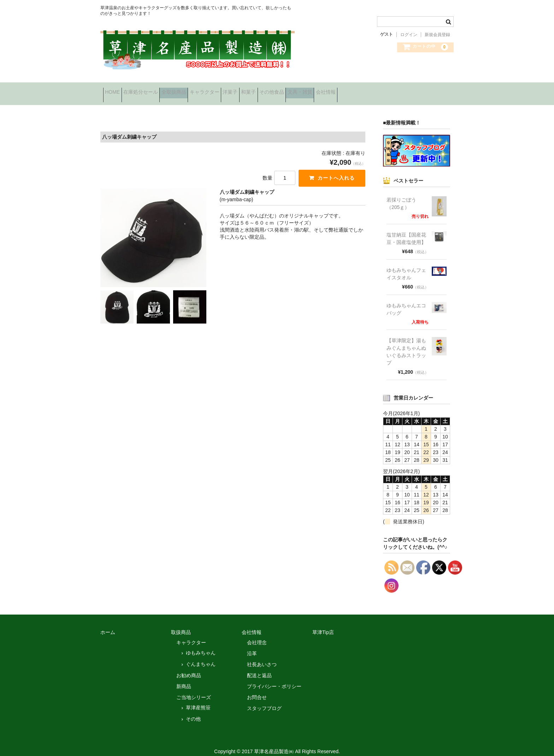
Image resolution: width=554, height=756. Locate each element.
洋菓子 (277, 90)
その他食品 (341, 90)
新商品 (184, 678)
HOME (115, 90)
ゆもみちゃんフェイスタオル (406, 266)
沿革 (252, 645)
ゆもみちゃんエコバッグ (406, 301)
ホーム (108, 624)
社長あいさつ (262, 656)
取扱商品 (181, 624)
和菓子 (306, 90)
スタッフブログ (264, 700)
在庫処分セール (154, 90)
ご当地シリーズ (194, 689)
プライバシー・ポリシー (274, 678)
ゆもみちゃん (201, 645)
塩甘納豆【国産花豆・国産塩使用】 (406, 230)
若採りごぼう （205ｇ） (404, 195)
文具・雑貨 (380, 90)
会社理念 (257, 634)
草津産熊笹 (198, 699)
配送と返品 (259, 667)
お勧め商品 (189, 667)
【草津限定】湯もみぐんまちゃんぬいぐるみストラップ (406, 344)
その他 (193, 711)
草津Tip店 (323, 624)
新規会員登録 (437, 35)
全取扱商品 (199, 90)
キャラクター (240, 90)
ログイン (409, 35)
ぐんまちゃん (201, 656)
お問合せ (257, 689)
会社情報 (417, 90)
